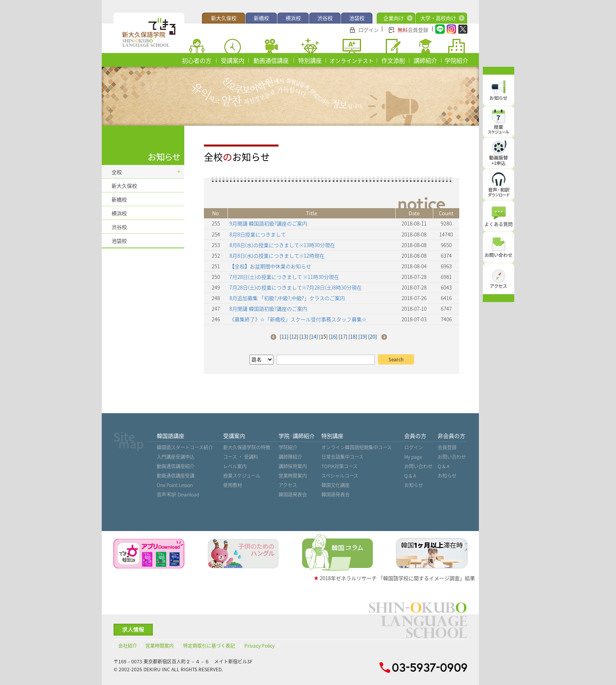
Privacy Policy (259, 646)
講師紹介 (425, 60)
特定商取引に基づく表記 (209, 646)
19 (363, 336)
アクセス (288, 485)
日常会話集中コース (342, 457)
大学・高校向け (438, 18)
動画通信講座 (271, 60)
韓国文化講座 (335, 485)
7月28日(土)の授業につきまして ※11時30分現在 (284, 277)
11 (284, 336)
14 (313, 336)
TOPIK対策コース (339, 466)
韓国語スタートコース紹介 (185, 447)
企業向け (394, 18)
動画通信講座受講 (176, 476)
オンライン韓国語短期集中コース (357, 447)
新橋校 (261, 18)
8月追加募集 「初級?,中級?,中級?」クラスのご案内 (287, 298)
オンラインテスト (352, 60)
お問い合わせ (418, 466)
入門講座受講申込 (176, 457)
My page (413, 457)
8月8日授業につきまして (258, 234)
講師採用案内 (293, 466)
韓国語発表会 (293, 495)
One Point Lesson (175, 485)
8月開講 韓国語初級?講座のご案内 (268, 309)
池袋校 (357, 18)
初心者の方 (197, 60)
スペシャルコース (340, 476)
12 (294, 336)
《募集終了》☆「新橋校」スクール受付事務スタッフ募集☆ (298, 319)
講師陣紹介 (290, 457)
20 (372, 336)
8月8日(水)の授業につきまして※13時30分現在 (282, 245)
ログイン (368, 30)
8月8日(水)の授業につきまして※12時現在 (277, 256)
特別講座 (310, 60)
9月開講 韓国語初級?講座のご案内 (268, 223)
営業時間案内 (293, 476)
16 (333, 336)
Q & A (410, 476)
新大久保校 (224, 18)
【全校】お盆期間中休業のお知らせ (270, 266)
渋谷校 (325, 18)
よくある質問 (499, 224)
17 (343, 336)
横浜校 (293, 18)
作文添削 (393, 60)
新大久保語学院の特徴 (247, 447)
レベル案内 (235, 466)
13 (304, 336)
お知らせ (414, 485)
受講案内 (233, 60)
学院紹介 (456, 60)
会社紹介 (128, 646)
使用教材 (233, 485)
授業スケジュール (242, 476)
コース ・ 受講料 (241, 457)
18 (353, 336)
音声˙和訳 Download (178, 495)
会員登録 (413, 30)
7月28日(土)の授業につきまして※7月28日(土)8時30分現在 (296, 287)
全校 (117, 172)
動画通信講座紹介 (176, 466)
